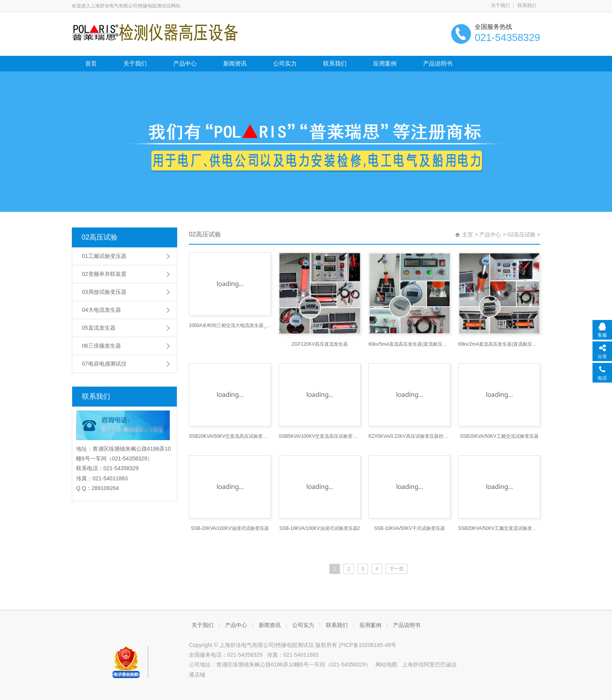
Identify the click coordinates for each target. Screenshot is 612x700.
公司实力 (285, 63)
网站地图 (386, 664)
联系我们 (527, 5)
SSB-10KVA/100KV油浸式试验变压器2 (320, 528)
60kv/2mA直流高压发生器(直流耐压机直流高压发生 (499, 344)
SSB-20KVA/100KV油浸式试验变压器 (230, 528)
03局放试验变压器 (104, 292)
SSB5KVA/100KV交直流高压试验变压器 (320, 436)
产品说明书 (438, 63)
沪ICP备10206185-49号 (367, 645)
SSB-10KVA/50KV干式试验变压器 (409, 528)
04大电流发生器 (101, 310)
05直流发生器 (99, 328)
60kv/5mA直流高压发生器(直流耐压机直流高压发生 (409, 344)
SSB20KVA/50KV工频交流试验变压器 (499, 436)
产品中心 (185, 63)
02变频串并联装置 (104, 274)
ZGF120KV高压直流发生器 (320, 344)
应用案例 (385, 63)
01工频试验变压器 (104, 256)
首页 (91, 63)
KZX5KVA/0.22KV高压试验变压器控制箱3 (409, 436)
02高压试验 (100, 237)
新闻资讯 (235, 63)
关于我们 (500, 5)
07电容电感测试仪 (104, 364)
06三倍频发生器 (101, 346)
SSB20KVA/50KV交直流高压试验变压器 (230, 436)
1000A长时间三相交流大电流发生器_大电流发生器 (230, 325)
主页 (468, 235)
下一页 (397, 569)
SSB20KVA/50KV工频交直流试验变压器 (499, 528)
